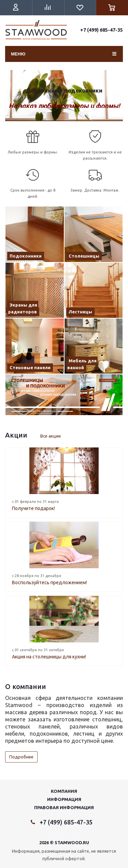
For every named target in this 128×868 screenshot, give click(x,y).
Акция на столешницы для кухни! (49, 657)
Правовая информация (64, 807)
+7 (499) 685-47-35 (102, 30)
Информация (64, 799)
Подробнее (21, 757)
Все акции (51, 436)
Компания (64, 791)
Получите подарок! (33, 508)
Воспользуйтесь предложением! (49, 583)
